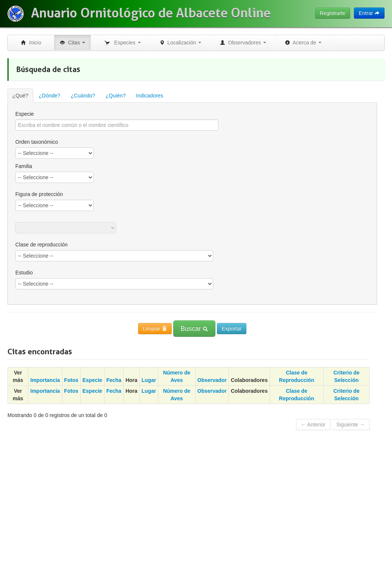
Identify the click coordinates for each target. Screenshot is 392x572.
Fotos (71, 380)
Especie (25, 114)
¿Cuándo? (83, 96)
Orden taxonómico (37, 142)
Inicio (31, 43)
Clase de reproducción (41, 245)
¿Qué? (20, 96)
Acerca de (303, 43)
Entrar (369, 13)
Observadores (243, 43)
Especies (122, 43)
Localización (181, 43)
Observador (212, 380)
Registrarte (333, 13)
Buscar (194, 329)
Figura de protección (39, 194)
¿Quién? (116, 96)
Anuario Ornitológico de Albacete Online (151, 13)
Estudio (24, 273)
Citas (72, 43)
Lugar (149, 380)
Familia (24, 166)
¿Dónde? (50, 96)
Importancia (45, 380)
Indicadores (150, 96)
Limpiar (155, 329)
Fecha (114, 380)
